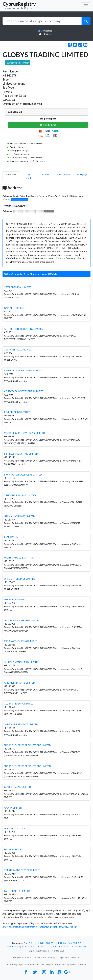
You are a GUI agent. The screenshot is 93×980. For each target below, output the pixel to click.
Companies (46, 31)
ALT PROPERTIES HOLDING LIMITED (24, 329)
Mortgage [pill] (82, 175)
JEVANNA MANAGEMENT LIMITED (22, 620)
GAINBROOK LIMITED (16, 308)
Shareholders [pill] (64, 175)
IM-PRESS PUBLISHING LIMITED (21, 454)
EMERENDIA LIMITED (15, 600)
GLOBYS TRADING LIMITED (19, 704)
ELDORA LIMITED (13, 849)
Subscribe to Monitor (18, 63)
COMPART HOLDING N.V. (17, 350)
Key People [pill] (28, 176)
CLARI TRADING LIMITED (17, 787)
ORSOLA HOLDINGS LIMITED (20, 579)
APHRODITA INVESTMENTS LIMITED (24, 371)
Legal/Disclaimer (26, 946)
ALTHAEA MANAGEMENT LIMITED (22, 662)
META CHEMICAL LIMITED (18, 287)
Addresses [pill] (11, 175)
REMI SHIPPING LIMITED (17, 412)
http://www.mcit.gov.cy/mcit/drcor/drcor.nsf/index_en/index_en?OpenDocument (40, 927)
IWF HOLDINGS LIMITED (17, 891)
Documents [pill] (46, 175)
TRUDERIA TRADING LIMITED (20, 495)
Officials (46, 34)
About (10, 946)
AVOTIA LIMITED (13, 808)
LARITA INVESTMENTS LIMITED (21, 724)
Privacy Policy (79, 946)
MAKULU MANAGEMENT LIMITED (22, 558)
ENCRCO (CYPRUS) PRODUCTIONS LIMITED (27, 745)
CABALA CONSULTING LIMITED (21, 641)
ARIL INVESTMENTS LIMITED (19, 683)
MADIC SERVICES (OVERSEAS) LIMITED (25, 433)
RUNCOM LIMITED (14, 537)
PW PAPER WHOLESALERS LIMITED (23, 475)
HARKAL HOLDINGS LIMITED (19, 516)
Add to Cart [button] (48, 125)
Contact (42, 946)
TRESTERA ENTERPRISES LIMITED (22, 870)
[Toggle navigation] (86, 6)
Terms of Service (59, 946)
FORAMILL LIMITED (14, 829)
